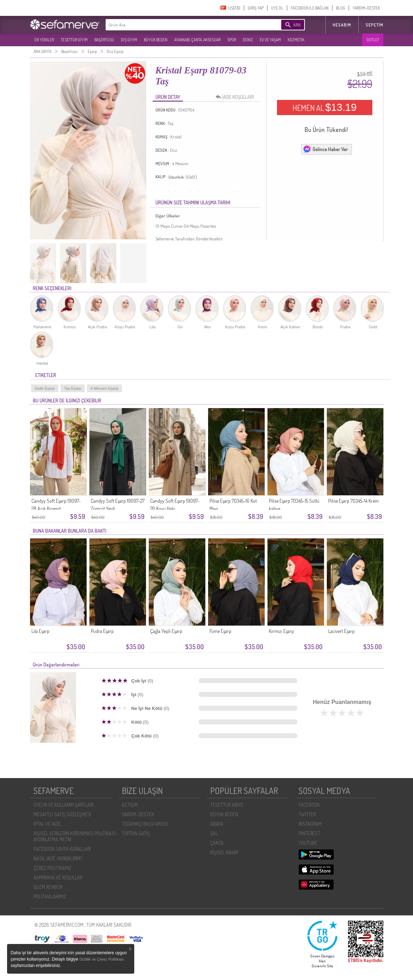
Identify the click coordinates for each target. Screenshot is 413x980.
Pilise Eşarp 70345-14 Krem (353, 501)
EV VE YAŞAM (270, 40)
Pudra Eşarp (102, 631)
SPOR (232, 40)
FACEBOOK (309, 805)
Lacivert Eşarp (341, 631)
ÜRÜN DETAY (168, 97)
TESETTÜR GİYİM (74, 40)
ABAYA (217, 824)
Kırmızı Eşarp (281, 631)
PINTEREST (309, 833)
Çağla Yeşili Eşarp (166, 631)
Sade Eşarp (45, 388)
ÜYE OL (277, 8)
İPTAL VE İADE (47, 824)
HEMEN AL (325, 107)
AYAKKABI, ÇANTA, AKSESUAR (197, 40)
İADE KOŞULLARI (237, 97)
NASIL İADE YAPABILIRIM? (58, 858)
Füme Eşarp (220, 631)
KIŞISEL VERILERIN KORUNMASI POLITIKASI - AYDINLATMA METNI (76, 836)
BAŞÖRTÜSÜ (104, 40)
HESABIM (342, 25)
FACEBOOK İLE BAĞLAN (310, 8)
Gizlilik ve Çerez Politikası (102, 959)
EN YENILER (44, 40)
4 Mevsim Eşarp (104, 388)
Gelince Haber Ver (325, 149)
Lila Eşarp (40, 631)
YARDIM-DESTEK (366, 8)
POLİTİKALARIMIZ (50, 897)
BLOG (341, 8)
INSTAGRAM (310, 824)
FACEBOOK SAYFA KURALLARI (62, 849)
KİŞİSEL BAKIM (224, 852)
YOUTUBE (308, 843)
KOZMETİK (296, 40)
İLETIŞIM (130, 805)
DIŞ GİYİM (129, 40)
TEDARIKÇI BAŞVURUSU (145, 824)
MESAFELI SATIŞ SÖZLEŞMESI (62, 814)
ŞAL (214, 833)
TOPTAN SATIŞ (136, 833)
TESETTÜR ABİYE (227, 805)
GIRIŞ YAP (256, 8)
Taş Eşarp (73, 388)
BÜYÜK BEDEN (156, 40)
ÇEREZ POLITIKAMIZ (52, 868)
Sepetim (374, 25)
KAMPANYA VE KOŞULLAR (58, 877)
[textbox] (183, 25)
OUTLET (373, 40)
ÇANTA (217, 843)
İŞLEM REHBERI (48, 887)
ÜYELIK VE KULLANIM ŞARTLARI (64, 805)
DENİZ (248, 40)
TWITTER (307, 814)
